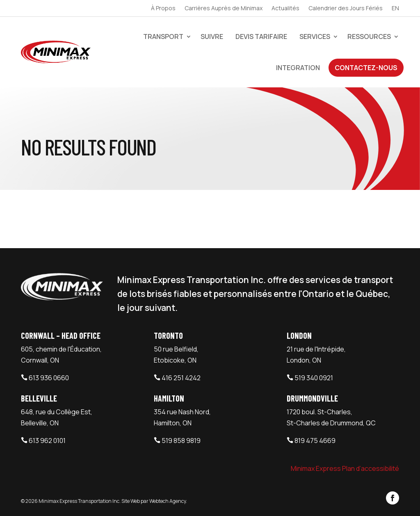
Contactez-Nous (366, 68)
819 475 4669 (315, 441)
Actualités (285, 9)
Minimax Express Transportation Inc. (80, 501)
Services (315, 37)
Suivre (212, 37)
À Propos (163, 9)
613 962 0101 (47, 441)
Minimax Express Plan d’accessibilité (345, 468)
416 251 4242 (181, 378)
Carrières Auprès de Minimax (224, 9)
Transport (163, 37)
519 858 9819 (181, 441)
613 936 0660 (49, 378)
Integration (298, 68)
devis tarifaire (261, 37)
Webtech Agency (168, 501)
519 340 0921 (314, 378)
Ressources (369, 37)
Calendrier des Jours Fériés (346, 9)
